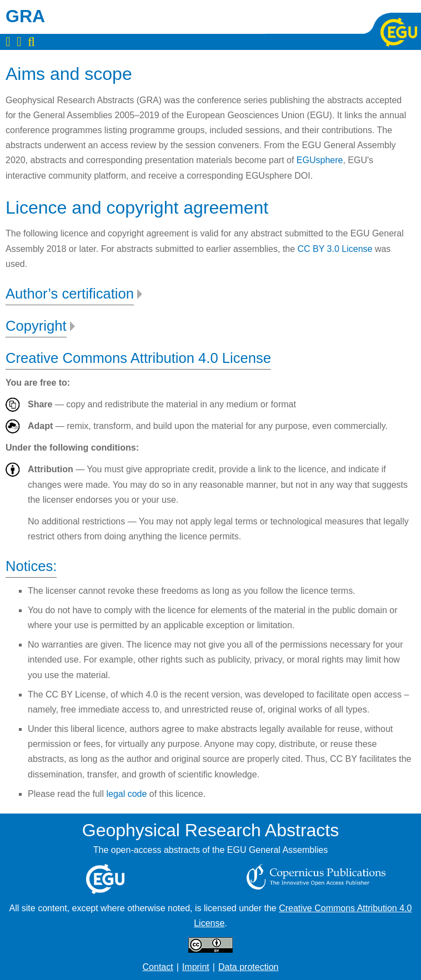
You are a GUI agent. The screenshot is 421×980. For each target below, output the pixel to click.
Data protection (249, 967)
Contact (158, 967)
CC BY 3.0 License (335, 249)
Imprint (196, 967)
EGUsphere (320, 160)
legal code (126, 794)
